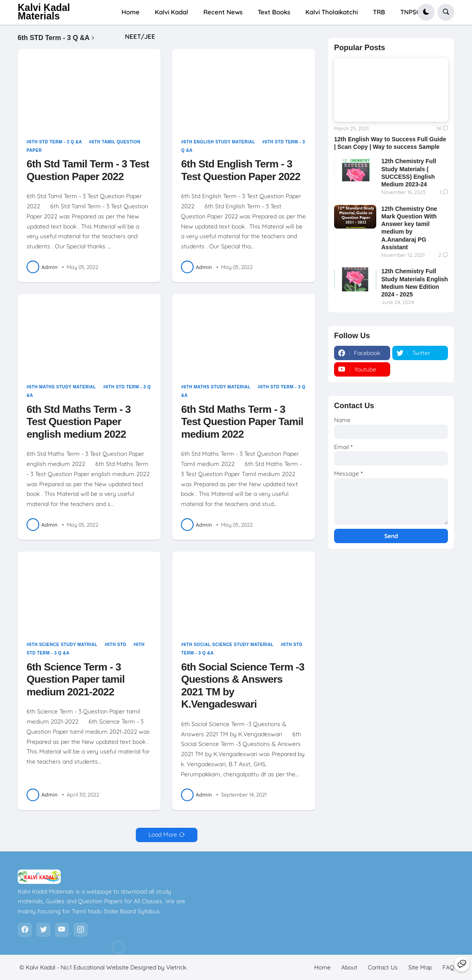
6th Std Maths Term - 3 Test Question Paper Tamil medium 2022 (242, 422)
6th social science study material (229, 645)
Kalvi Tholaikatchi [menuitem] (332, 12)
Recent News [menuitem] (223, 12)
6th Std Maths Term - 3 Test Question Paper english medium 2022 (79, 422)
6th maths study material (63, 387)
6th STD (117, 645)
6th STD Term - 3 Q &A (56, 142)
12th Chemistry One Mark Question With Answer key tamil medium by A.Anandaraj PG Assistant (409, 228)
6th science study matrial (63, 645)
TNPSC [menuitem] (410, 12)
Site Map (420, 967)
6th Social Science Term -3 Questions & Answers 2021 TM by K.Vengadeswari (243, 686)
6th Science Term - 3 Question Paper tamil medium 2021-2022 (76, 679)
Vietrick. (177, 967)
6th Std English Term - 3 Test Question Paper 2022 (240, 170)
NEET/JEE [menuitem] (140, 36)
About (349, 967)
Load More (163, 835)
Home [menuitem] (131, 12)
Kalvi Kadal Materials (44, 12)
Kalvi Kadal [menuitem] (171, 12)
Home (322, 967)
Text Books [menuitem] (274, 12)
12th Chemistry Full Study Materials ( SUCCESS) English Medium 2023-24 (409, 173)
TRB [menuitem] (379, 12)
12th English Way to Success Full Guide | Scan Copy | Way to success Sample (390, 143)
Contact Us (383, 967)
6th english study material (220, 142)
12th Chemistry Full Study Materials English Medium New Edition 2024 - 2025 (415, 283)
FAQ (448, 967)
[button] (426, 12)
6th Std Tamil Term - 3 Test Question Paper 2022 (88, 170)
